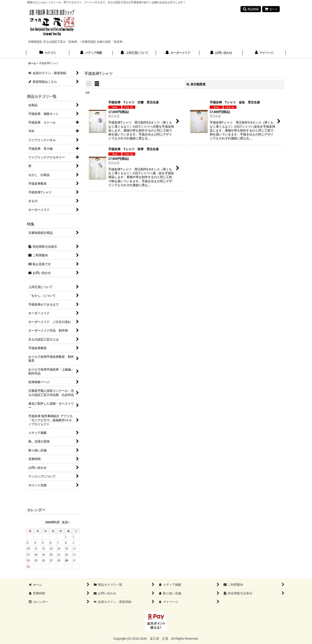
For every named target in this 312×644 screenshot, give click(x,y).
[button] (251, 9)
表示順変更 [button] (196, 84)
